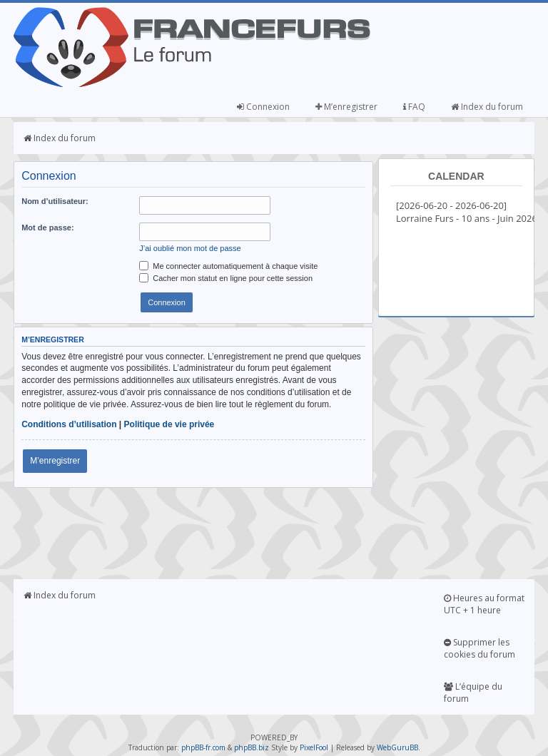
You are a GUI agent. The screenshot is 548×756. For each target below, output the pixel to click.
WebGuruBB (397, 747)
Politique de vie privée (169, 424)
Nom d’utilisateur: (55, 201)
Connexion (263, 107)
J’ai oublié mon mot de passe (190, 248)
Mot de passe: (47, 228)
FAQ (414, 107)
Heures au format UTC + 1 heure (484, 604)
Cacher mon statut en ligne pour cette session (226, 278)
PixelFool (314, 747)
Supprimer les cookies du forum (479, 648)
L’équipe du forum (473, 693)
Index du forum (487, 107)
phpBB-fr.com (203, 747)
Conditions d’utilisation (69, 424)
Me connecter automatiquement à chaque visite (228, 266)
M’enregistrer (346, 107)
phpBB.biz (252, 747)
